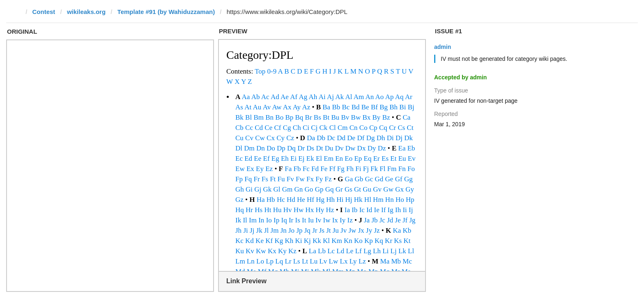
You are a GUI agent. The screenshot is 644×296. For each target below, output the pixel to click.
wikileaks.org (86, 12)
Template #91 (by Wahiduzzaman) (166, 12)
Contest (44, 12)
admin (443, 47)
